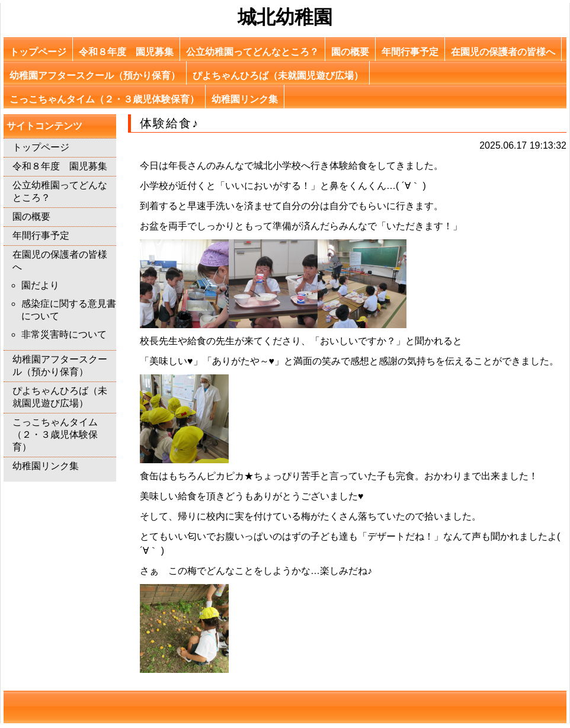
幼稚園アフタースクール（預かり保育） (95, 76)
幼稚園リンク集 (245, 99)
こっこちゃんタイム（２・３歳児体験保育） (104, 99)
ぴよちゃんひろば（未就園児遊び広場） (278, 76)
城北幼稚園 (285, 17)
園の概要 (350, 52)
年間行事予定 (410, 52)
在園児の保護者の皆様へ (503, 52)
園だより (40, 285)
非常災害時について (64, 334)
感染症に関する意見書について (69, 310)
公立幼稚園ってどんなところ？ (252, 52)
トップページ (38, 52)
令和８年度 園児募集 (126, 52)
